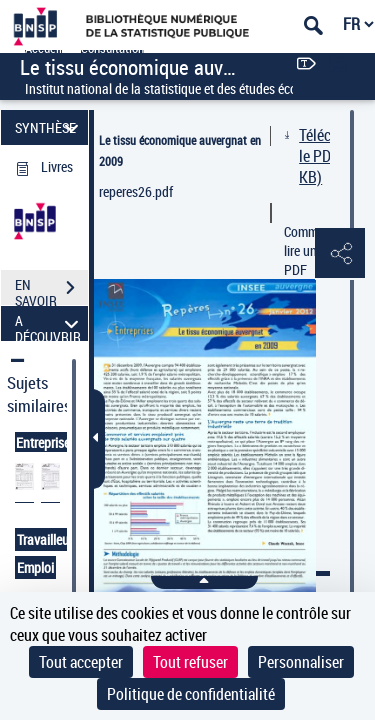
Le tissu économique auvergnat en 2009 (180, 150)
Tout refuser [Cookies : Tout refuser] (190, 662)
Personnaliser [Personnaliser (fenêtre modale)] (301, 662)
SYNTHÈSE (49, 127)
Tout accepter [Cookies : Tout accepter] (81, 662)
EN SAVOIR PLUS (51, 290)
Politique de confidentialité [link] (191, 694)
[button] (340, 254)
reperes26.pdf (136, 191)
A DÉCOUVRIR (49, 323)
